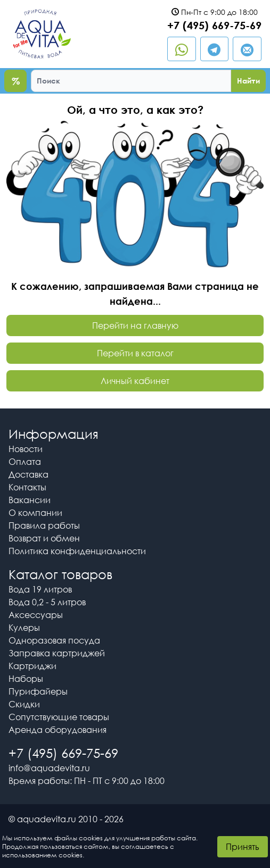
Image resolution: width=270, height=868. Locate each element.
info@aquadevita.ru (49, 768)
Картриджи (32, 666)
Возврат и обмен (44, 538)
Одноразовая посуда (54, 640)
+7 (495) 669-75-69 (214, 25)
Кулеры (24, 628)
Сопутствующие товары (59, 717)
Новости (26, 449)
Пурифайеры (38, 691)
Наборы (26, 679)
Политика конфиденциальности (77, 551)
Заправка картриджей (57, 653)
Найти (248, 81)
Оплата (25, 462)
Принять (243, 847)
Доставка (28, 474)
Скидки (24, 704)
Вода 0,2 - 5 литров (47, 602)
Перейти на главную (135, 325)
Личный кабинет (135, 381)
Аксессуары (36, 615)
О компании (35, 513)
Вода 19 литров (40, 589)
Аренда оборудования (58, 730)
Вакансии (30, 500)
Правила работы (44, 525)
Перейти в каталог (135, 353)
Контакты (27, 487)
